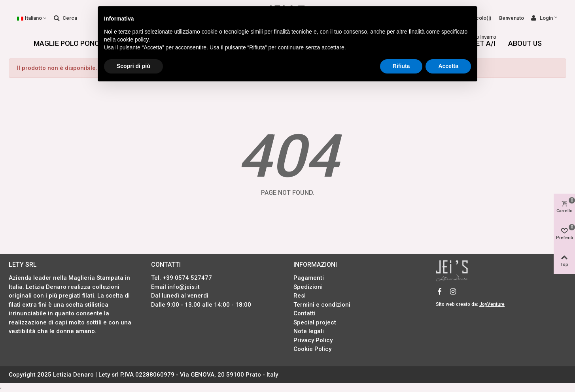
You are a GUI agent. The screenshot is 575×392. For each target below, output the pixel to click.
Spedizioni (308, 287)
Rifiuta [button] (401, 66)
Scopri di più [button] (133, 66)
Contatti (305, 313)
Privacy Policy (313, 340)
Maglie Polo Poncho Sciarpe (86, 43)
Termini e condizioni (322, 305)
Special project (315, 322)
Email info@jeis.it (175, 287)
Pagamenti (309, 278)
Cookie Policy (312, 349)
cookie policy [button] (133, 40)
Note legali (309, 331)
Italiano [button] (32, 18)
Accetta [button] (448, 66)
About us (525, 43)
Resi (300, 296)
